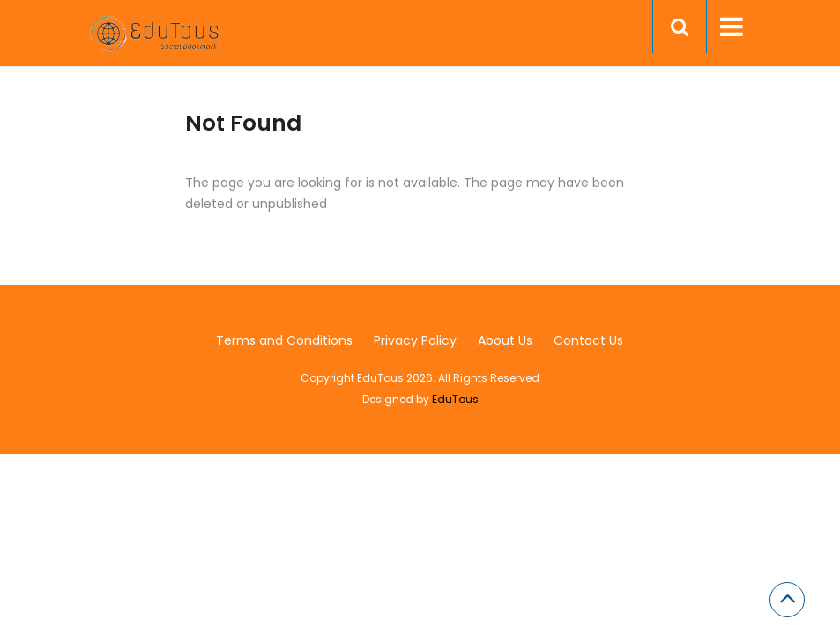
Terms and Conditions (284, 340)
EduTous (455, 399)
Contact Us (588, 340)
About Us (505, 340)
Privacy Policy (415, 340)
